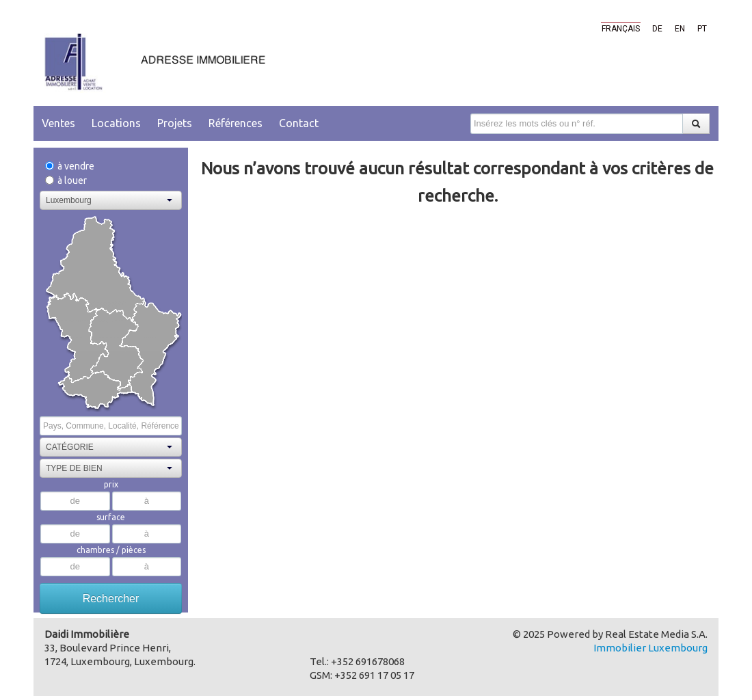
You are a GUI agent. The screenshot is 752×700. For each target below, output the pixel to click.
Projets (175, 123)
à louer (66, 180)
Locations (116, 123)
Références (236, 123)
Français (621, 29)
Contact (299, 123)
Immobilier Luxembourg (650, 648)
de (657, 29)
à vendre (70, 166)
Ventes (58, 123)
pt (702, 29)
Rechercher (111, 598)
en (680, 29)
